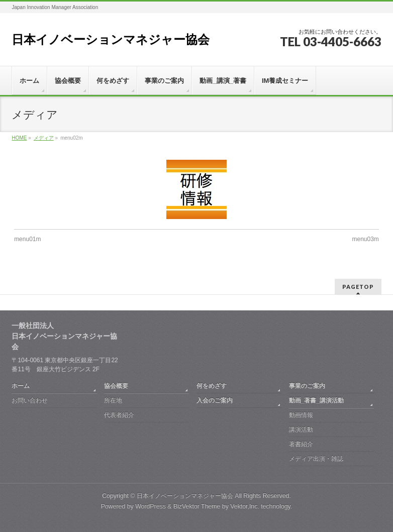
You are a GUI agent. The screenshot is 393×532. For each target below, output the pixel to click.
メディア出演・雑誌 (316, 459)
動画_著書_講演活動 (316, 400)
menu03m (365, 239)
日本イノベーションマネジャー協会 (111, 39)
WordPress (151, 506)
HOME (19, 138)
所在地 (113, 400)
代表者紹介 (119, 415)
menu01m (27, 239)
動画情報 (301, 415)
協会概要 (116, 386)
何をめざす (212, 386)
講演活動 (301, 430)
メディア (44, 138)
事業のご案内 (307, 386)
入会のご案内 (215, 400)
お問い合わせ (30, 400)
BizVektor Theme (197, 506)
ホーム (21, 386)
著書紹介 (301, 444)
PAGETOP (358, 287)
